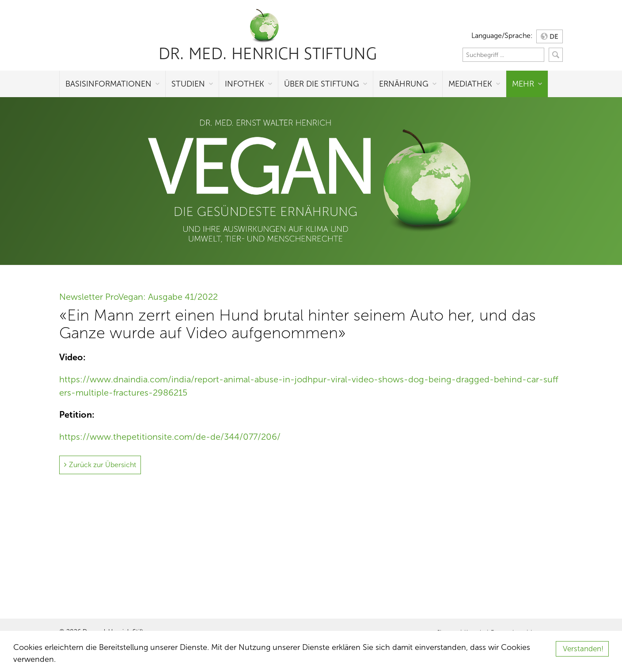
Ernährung (404, 84)
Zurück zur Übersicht (102, 465)
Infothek (245, 84)
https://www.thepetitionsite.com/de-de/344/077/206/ (170, 437)
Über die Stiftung (322, 84)
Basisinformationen (108, 84)
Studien (188, 84)
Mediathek (470, 84)
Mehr (523, 84)
